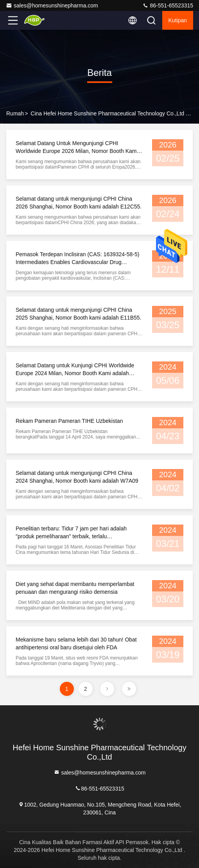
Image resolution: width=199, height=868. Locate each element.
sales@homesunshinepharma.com (52, 5)
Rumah (15, 113)
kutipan (178, 20)
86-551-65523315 (168, 5)
